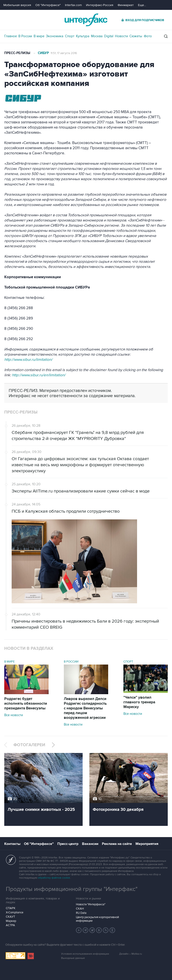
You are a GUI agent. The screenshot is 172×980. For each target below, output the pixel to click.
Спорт (70, 36)
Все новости (14, 715)
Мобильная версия (17, 5)
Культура (83, 36)
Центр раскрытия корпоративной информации (97, 919)
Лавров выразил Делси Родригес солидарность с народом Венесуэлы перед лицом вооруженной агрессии (85, 708)
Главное (11, 36)
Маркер (11, 921)
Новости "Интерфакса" (91, 904)
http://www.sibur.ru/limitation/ (28, 360)
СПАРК (11, 908)
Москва (97, 36)
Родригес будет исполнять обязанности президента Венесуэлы (26, 704)
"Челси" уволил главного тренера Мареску (139, 702)
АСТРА (10, 925)
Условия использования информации (85, 954)
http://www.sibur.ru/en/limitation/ (39, 375)
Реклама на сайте (117, 844)
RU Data (81, 913)
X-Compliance (15, 912)
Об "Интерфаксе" (48, 5)
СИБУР (43, 53)
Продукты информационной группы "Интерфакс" (72, 889)
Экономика (55, 36)
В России (25, 36)
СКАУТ (10, 917)
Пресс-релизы (17, 53)
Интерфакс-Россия (100, 5)
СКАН (80, 909)
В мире (39, 36)
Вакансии (90, 844)
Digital (109, 36)
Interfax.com (73, 5)
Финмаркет (126, 5)
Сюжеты (136, 36)
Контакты (12, 844)
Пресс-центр (68, 844)
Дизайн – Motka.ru (131, 954)
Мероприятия (147, 844)
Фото (148, 36)
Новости (121, 36)
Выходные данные (73, 958)
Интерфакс (86, 20)
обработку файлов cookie (54, 878)
